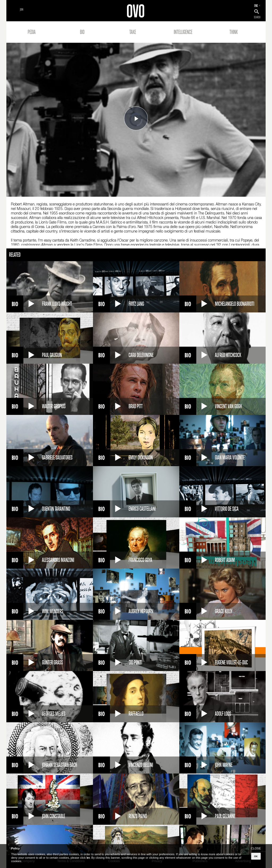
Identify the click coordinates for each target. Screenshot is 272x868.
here (88, 858)
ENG (256, 6)
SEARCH (257, 17)
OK (256, 856)
